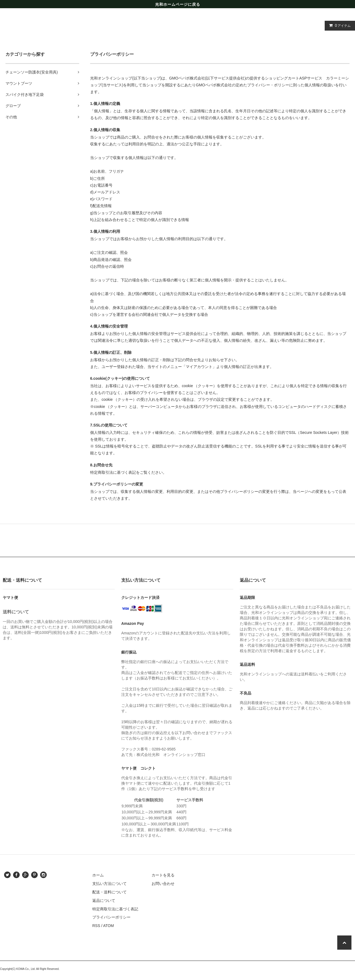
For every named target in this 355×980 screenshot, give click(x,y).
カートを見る (163, 875)
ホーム (98, 875)
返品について (104, 900)
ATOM (109, 926)
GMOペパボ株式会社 (187, 78)
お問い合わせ (163, 884)
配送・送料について (110, 892)
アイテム (339, 25)
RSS (96, 926)
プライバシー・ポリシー (268, 85)
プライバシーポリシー (111, 917)
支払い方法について (110, 884)
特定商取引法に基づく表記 (115, 909)
